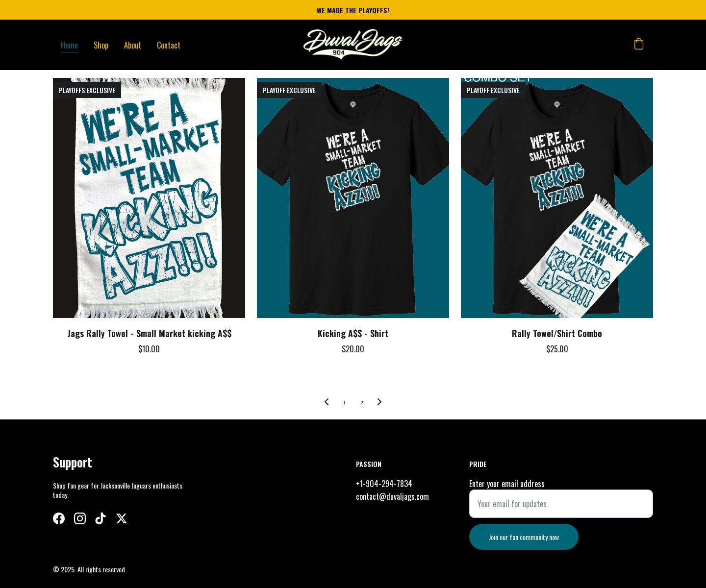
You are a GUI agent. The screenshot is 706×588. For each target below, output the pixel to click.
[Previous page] (327, 403)
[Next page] (379, 403)
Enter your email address (507, 494)
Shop (101, 45)
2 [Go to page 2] (362, 403)
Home (69, 45)
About (133, 45)
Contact (169, 45)
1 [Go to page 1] (344, 403)
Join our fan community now (524, 548)
